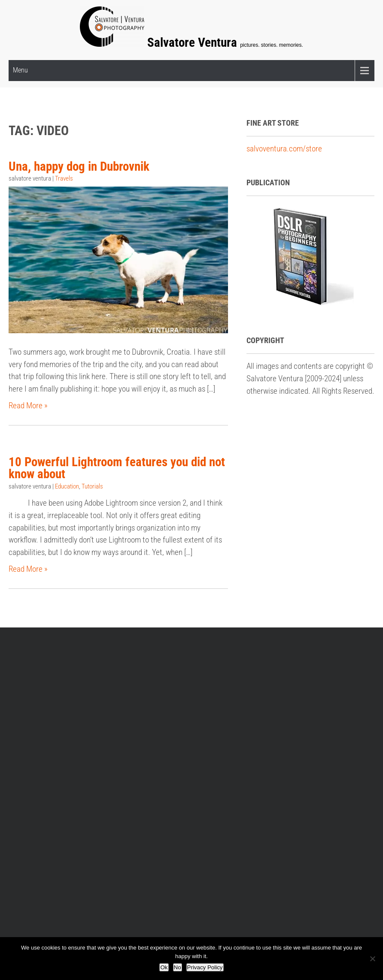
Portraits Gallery (220, 717)
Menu (20, 70)
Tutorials (92, 487)
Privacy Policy (205, 967)
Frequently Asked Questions (79, 642)
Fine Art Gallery (129, 717)
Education (67, 487)
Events (295, 729)
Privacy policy (163, 642)
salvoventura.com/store (284, 149)
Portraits (298, 767)
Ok (164, 967)
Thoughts (299, 779)
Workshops (32, 729)
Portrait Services (221, 729)
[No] (372, 959)
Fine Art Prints (307, 742)
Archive (210, 642)
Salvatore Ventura (194, 42)
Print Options (126, 729)
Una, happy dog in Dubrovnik (79, 166)
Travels (64, 178)
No (178, 967)
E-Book (26, 717)
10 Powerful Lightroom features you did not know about (117, 468)
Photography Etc (311, 754)
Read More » (28, 406)
